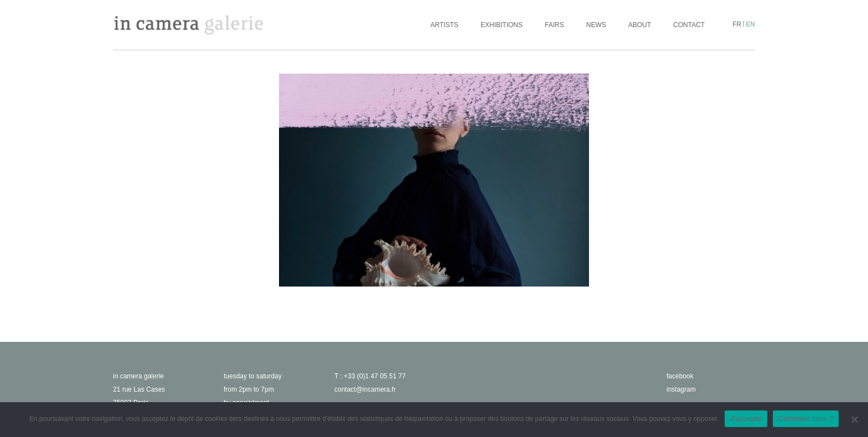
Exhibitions (502, 25)
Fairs (554, 25)
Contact (689, 25)
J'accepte (746, 418)
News (596, 25)
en (750, 24)
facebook (680, 376)
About (640, 25)
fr (737, 24)
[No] (854, 419)
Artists (445, 25)
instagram (681, 389)
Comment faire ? (806, 418)
